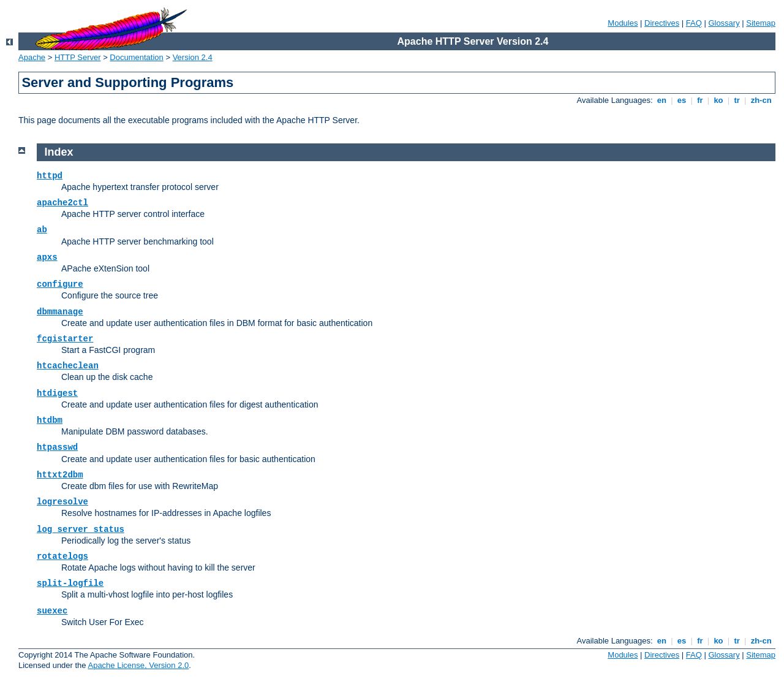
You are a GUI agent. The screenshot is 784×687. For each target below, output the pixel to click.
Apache (32, 57)
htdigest (57, 393)
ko (718, 100)
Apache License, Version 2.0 (138, 665)
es (682, 100)
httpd (50, 176)
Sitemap (761, 23)
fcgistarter (65, 339)
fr (700, 100)
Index (59, 152)
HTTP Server (78, 57)
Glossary (724, 23)
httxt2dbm (60, 475)
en (661, 100)
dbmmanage (60, 312)
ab (42, 230)
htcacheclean (68, 366)
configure (60, 284)
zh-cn (761, 100)
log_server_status (81, 529)
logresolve (62, 502)
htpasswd (57, 447)
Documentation (136, 57)
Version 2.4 (193, 57)
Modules (623, 23)
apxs (47, 257)
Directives (662, 23)
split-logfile (70, 583)
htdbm (50, 420)
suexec (52, 611)
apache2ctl (62, 203)
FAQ (694, 23)
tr (737, 100)
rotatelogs (62, 556)
